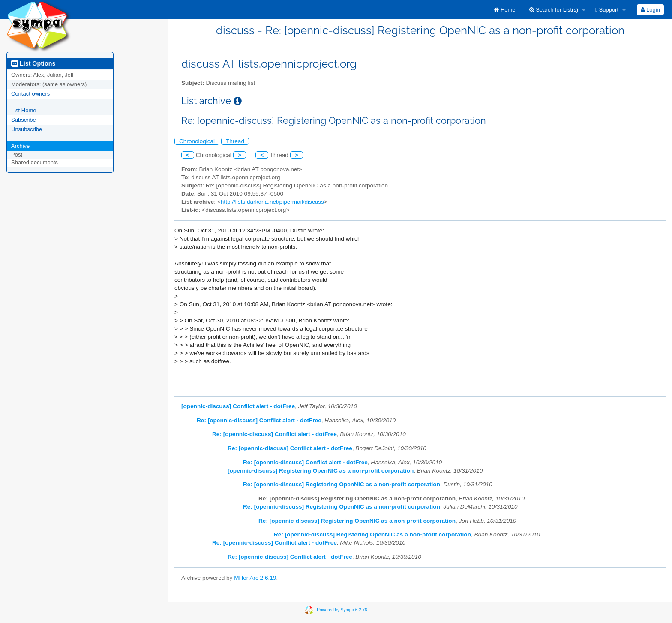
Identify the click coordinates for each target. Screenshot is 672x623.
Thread (235, 141)
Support (607, 10)
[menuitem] (504, 10)
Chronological (197, 141)
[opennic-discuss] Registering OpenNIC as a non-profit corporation (321, 471)
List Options (33, 63)
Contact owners (30, 94)
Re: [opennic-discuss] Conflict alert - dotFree (259, 420)
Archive (20, 146)
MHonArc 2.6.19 (255, 578)
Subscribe (24, 120)
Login (650, 10)
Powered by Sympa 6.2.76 (342, 610)
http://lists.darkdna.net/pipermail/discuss (272, 202)
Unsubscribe (27, 129)
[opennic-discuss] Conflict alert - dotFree (238, 406)
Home (504, 10)
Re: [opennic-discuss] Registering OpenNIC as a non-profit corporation (342, 484)
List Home (24, 110)
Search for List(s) (554, 10)
